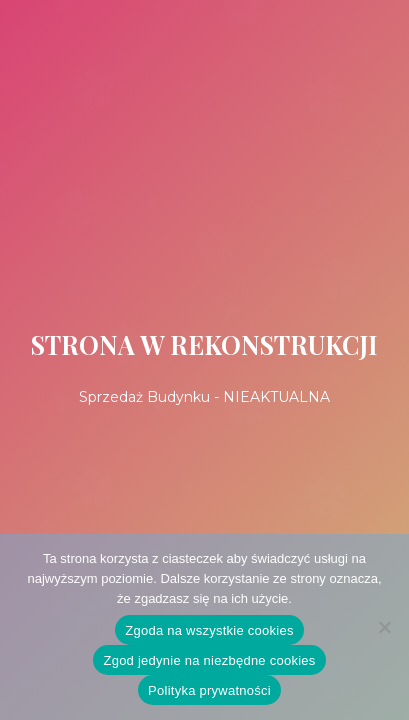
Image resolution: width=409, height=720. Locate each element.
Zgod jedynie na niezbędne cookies (209, 660)
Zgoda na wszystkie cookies (209, 630)
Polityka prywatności (209, 690)
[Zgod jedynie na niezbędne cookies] (384, 627)
